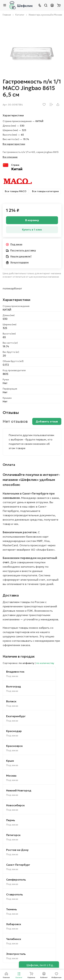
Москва (11, 776)
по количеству (45, 663)
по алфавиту (26, 663)
